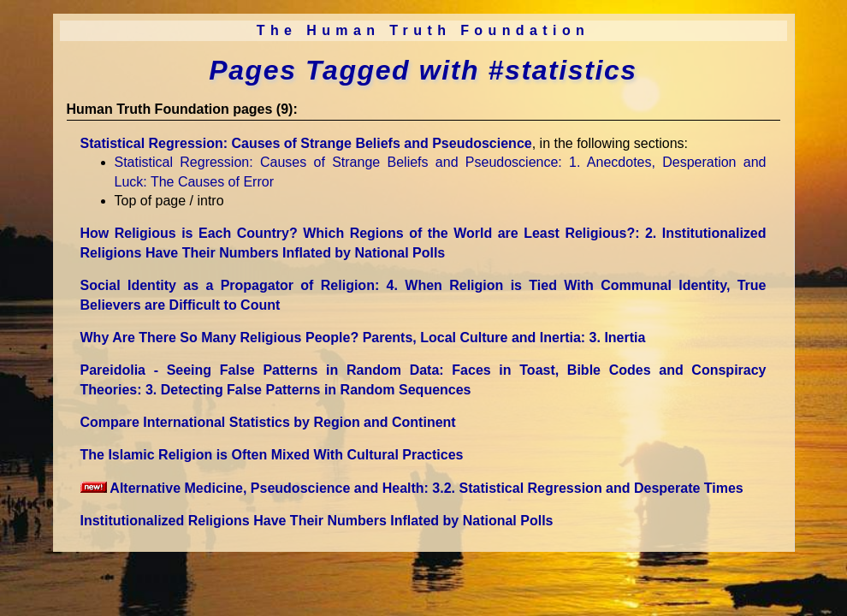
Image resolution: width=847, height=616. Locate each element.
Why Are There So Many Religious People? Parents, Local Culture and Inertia (363, 338)
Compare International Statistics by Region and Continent (268, 422)
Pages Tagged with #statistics (423, 70)
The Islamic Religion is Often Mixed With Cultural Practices (272, 455)
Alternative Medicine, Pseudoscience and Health (412, 488)
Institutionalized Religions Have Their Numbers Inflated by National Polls (317, 521)
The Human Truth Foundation (423, 30)
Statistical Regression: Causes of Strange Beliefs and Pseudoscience (306, 143)
